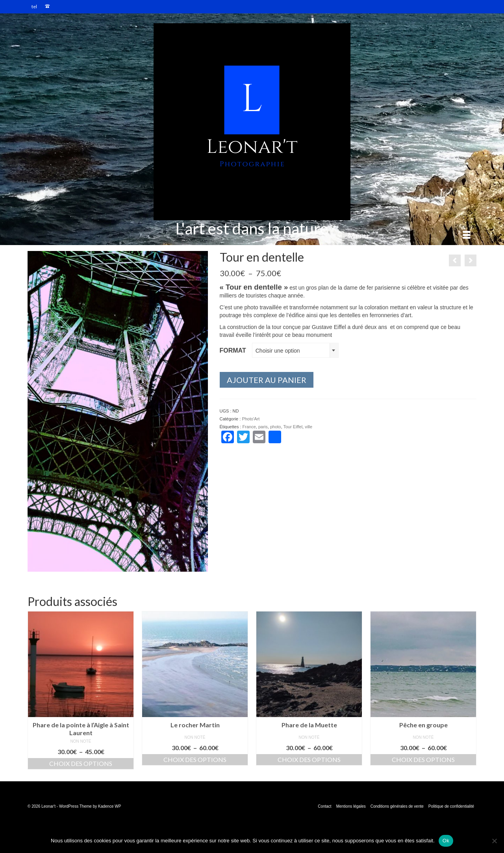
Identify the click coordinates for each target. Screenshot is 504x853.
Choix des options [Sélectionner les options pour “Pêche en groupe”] (423, 759)
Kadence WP (109, 806)
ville (309, 427)
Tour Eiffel (293, 427)
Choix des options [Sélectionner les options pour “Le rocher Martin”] (195, 759)
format (233, 350)
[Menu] (409, 235)
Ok (446, 841)
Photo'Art (251, 419)
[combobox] (295, 350)
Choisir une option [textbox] (278, 351)
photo (276, 427)
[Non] (494, 841)
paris (263, 427)
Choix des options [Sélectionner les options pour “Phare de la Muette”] (309, 759)
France (249, 427)
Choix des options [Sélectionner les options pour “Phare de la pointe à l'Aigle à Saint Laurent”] (81, 763)
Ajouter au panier (267, 380)
